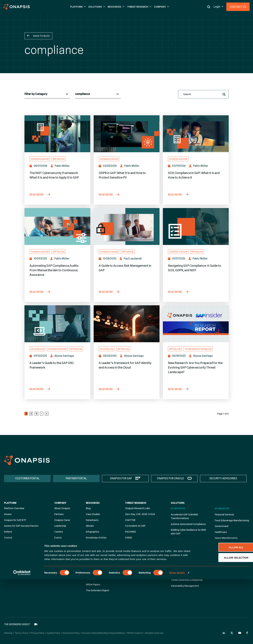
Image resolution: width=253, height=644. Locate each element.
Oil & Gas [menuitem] (220, 561)
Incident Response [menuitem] (181, 539)
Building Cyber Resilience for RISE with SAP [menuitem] (188, 532)
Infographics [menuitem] (93, 532)
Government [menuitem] (222, 526)
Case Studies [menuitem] (93, 514)
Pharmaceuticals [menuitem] (224, 550)
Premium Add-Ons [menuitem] (14, 544)
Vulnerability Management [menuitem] (185, 586)
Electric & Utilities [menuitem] (224, 556)
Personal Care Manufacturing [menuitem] (230, 567)
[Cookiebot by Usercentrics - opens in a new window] (22, 637)
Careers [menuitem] (59, 532)
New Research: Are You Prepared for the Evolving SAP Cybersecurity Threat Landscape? (195, 367)
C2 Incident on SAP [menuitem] (135, 526)
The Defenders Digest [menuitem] (98, 590)
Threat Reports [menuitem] (94, 567)
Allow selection (225, 622)
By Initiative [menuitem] (178, 508)
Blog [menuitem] (88, 508)
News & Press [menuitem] (62, 544)
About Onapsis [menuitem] (62, 508)
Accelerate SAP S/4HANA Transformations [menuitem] (184, 516)
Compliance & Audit (40, 159)
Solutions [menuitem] (178, 503)
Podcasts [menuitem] (91, 544)
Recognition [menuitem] (61, 549)
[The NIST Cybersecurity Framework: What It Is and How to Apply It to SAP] (57, 134)
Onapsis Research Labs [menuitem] (138, 508)
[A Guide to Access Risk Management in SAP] (127, 226)
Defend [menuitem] (8, 532)
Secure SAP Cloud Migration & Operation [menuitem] (187, 547)
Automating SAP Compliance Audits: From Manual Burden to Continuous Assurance (54, 270)
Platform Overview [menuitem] (14, 508)
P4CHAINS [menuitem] (131, 532)
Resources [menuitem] (93, 503)
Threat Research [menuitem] (136, 503)
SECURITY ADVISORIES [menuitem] (223, 478)
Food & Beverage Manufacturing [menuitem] (232, 520)
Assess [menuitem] (8, 514)
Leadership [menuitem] (60, 526)
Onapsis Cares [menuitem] (62, 520)
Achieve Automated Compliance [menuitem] (188, 524)
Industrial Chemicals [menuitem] (226, 544)
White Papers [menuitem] (93, 584)
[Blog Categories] (47, 94)
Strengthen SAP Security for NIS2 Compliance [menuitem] (189, 563)
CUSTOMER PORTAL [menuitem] (27, 478)
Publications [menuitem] (92, 549)
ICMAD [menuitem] (129, 538)
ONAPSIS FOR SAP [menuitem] (121, 478)
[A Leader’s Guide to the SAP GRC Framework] (57, 324)
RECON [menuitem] (129, 544)
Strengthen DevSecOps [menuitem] (184, 555)
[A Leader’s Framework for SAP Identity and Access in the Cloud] (127, 324)
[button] (78, 7)
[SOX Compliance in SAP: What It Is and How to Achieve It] (196, 134)
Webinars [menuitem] (91, 579)
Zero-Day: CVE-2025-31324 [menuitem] (140, 514)
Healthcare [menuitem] (221, 532)
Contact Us (238, 7)
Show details (177, 637)
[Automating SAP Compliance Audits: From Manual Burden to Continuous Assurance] (57, 226)
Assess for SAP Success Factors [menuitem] (21, 526)
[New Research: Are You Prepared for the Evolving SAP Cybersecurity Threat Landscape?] (196, 324)
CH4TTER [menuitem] (130, 520)
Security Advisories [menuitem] (96, 555)
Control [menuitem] (8, 538)
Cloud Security (37, 349)
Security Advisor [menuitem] (13, 549)
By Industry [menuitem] (222, 508)
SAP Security (59, 159)
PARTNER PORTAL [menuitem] (76, 478)
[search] (203, 94)
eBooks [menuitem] (90, 526)
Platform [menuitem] (10, 503)
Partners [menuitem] (59, 514)
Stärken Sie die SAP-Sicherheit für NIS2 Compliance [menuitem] (189, 572)
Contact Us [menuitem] (61, 555)
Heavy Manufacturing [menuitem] (226, 538)
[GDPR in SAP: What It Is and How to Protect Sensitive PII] (127, 134)
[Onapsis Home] (27, 460)
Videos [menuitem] (90, 573)
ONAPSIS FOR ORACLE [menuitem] (170, 478)
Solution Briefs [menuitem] (94, 561)
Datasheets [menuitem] (92, 520)
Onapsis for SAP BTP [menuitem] (15, 520)
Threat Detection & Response (198, 349)
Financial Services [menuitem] (224, 515)
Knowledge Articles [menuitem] (96, 538)
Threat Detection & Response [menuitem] (187, 580)
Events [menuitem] (58, 538)
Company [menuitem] (60, 503)
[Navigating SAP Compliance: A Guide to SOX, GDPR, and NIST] (196, 226)
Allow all (225, 612)
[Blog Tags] (98, 94)
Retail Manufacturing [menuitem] (226, 573)
